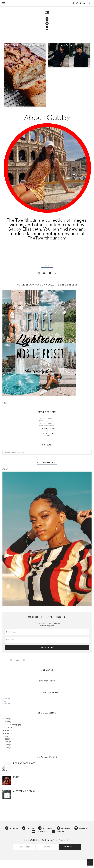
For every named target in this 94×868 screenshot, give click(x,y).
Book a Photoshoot (47, 428)
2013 (7, 748)
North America (47, 433)
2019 (7, 730)
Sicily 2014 (47, 436)
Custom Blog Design (25, 791)
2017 (7, 736)
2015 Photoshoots (47, 418)
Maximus (69, 46)
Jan (8, 728)
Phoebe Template (35, 865)
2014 (7, 745)
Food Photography (25, 46)
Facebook (18, 661)
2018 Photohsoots (47, 426)
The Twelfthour (21, 865)
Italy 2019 (6, 698)
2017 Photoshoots (47, 423)
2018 (7, 733)
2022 (7, 719)
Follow (5, 403)
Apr (9, 722)
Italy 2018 (6, 704)
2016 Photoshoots (47, 421)
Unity (4, 701)
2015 (7, 742)
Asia (5, 469)
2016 (7, 739)
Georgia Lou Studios (61, 865)
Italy (47, 431)
